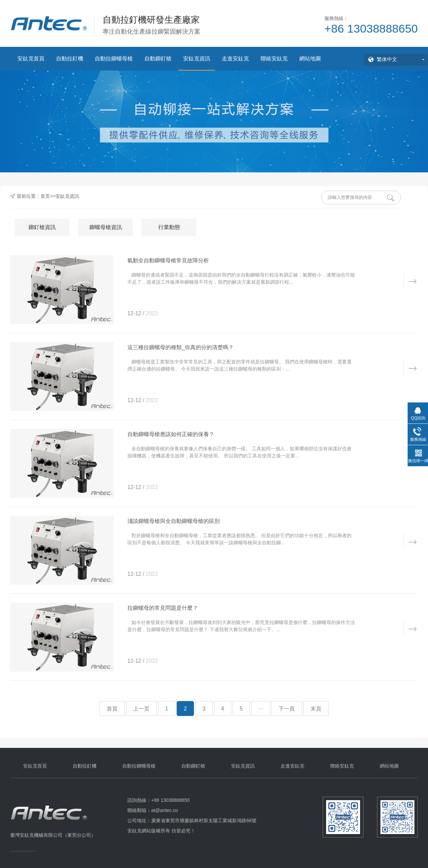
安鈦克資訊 (197, 59)
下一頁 (287, 709)
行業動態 (169, 227)
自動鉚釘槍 (158, 59)
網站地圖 (310, 59)
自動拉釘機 (70, 59)
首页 (45, 196)
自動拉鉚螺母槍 (114, 59)
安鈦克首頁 (31, 59)
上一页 (141, 709)
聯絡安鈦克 (274, 59)
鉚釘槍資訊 (42, 227)
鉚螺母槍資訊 (106, 227)
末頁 (316, 709)
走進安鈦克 (235, 59)
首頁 (112, 709)
